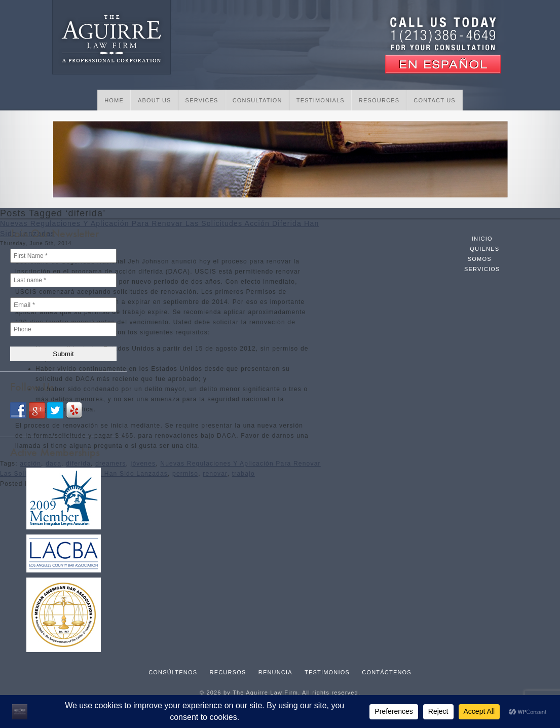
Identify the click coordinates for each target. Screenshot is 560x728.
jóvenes (143, 464)
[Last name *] (63, 280)
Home (114, 100)
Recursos (228, 672)
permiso (185, 474)
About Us (155, 100)
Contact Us (435, 100)
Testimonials (321, 100)
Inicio (482, 239)
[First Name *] (63, 256)
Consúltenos (173, 672)
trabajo (244, 474)
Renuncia (275, 672)
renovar (215, 474)
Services (202, 100)
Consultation (257, 100)
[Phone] (63, 329)
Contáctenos (387, 672)
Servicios (482, 269)
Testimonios (327, 672)
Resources (379, 100)
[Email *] (63, 305)
